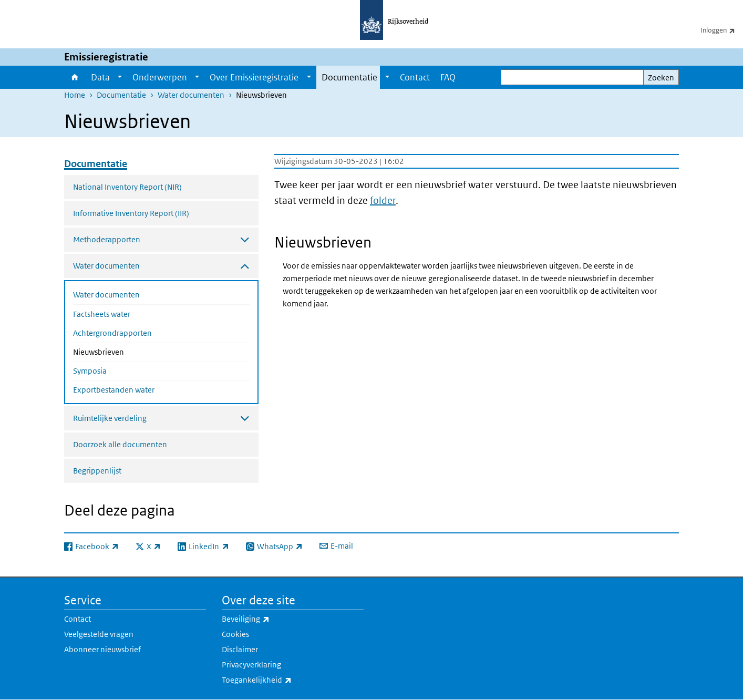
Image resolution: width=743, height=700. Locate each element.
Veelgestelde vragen (99, 634)
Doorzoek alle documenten (120, 444)
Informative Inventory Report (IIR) (131, 213)
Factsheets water (102, 314)
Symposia (90, 371)
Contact (415, 77)
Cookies (235, 634)
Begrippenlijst (97, 471)
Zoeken (661, 78)
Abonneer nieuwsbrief (102, 649)
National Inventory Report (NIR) (127, 187)
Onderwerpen (160, 77)
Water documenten (191, 95)
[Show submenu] (120, 77)
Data (100, 77)
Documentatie (349, 77)
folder (383, 200)
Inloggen (722, 30)
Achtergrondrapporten (112, 333)
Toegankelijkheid (280, 680)
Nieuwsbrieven (126, 351)
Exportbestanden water (114, 390)
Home (75, 77)
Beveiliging (269, 619)
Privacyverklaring (251, 665)
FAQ (448, 77)
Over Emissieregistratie (254, 77)
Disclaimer (240, 649)
